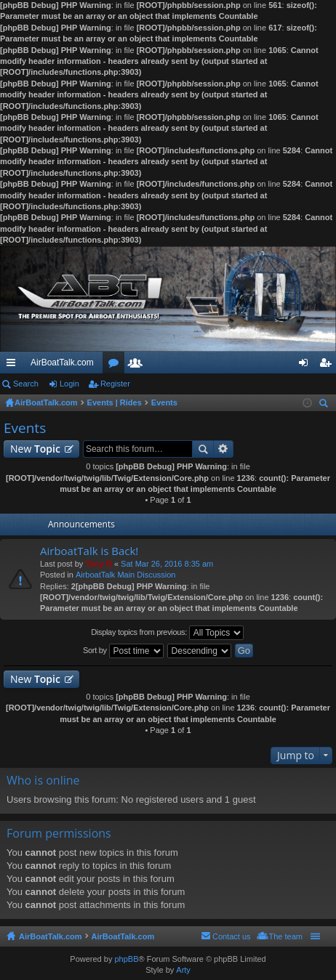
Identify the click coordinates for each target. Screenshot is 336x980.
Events (25, 428)
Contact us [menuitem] (232, 936)
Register (115, 384)
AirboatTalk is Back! (89, 551)
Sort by (123, 651)
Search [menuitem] (325, 405)
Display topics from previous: (167, 633)
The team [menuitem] (286, 936)
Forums (116, 365)
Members (138, 365)
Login (69, 384)
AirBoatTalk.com (62, 363)
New (35, 449)
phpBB (126, 959)
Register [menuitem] (328, 365)
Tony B (98, 564)
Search (26, 384)
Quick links (14, 365)
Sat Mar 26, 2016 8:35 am (167, 564)
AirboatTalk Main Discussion (126, 575)
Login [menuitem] (307, 365)
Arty (183, 970)
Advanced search (224, 449)
